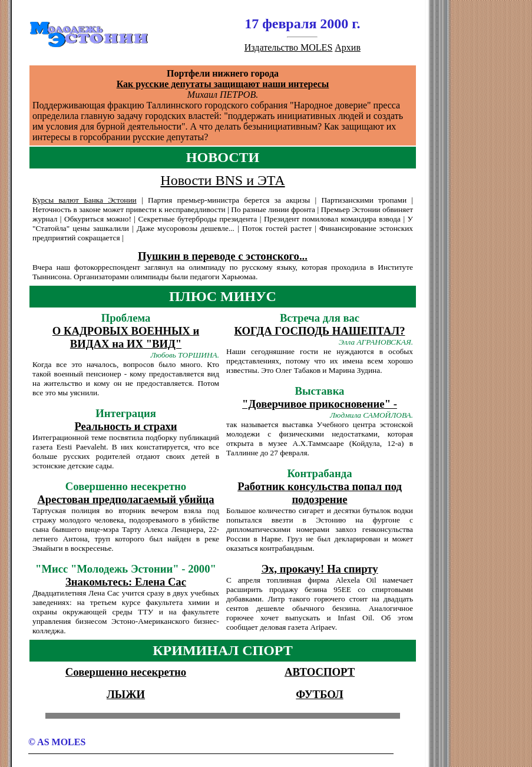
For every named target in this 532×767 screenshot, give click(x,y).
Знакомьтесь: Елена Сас (126, 582)
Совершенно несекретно (126, 672)
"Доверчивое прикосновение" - (320, 404)
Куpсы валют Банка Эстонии (85, 200)
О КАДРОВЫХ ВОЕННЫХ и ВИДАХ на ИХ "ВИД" (126, 337)
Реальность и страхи (125, 426)
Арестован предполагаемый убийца (125, 499)
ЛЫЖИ (126, 694)
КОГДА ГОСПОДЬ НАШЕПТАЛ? (320, 331)
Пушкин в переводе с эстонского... (223, 256)
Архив (348, 47)
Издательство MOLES (289, 47)
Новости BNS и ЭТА (222, 180)
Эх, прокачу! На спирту (319, 569)
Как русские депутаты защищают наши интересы (223, 84)
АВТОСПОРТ (320, 672)
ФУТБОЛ (319, 694)
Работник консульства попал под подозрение (320, 493)
